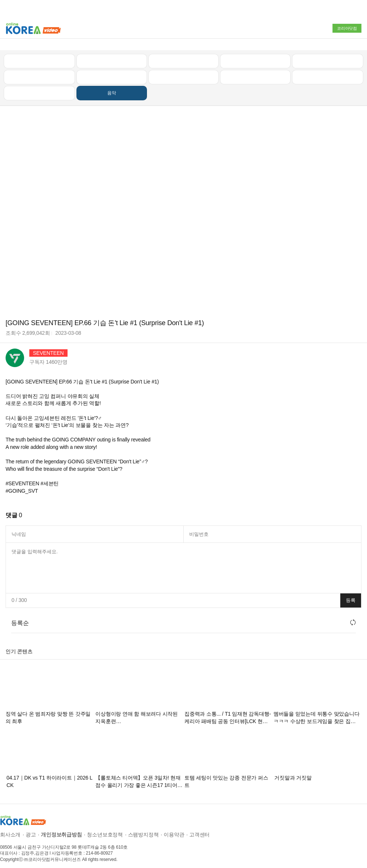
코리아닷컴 (347, 28)
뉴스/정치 (183, 55)
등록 (351, 594)
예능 (184, 71)
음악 (112, 87)
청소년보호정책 (105, 829)
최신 (39, 55)
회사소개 (10, 829)
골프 (328, 55)
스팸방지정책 (143, 829)
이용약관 (174, 829)
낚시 (39, 71)
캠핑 (112, 71)
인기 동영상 (112, 55)
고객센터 (199, 829)
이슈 (255, 71)
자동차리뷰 (255, 55)
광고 (31, 829)
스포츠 (327, 71)
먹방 (39, 87)
